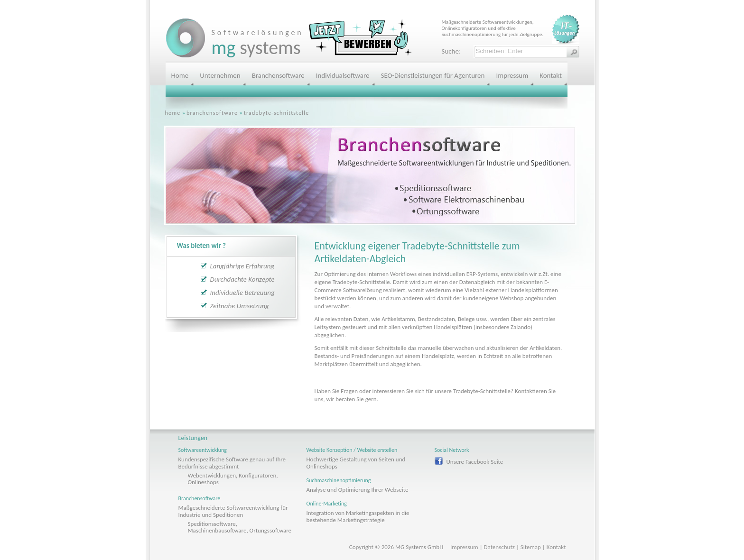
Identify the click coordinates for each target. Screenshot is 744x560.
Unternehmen (220, 75)
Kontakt (551, 75)
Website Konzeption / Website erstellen (352, 450)
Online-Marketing (327, 504)
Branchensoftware (278, 75)
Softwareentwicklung (203, 450)
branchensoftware (212, 113)
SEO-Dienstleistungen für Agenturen (433, 75)
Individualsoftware (343, 75)
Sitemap (531, 547)
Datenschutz (499, 547)
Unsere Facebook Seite (475, 462)
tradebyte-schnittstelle (277, 113)
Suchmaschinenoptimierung (339, 480)
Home (180, 75)
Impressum (512, 75)
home (173, 113)
